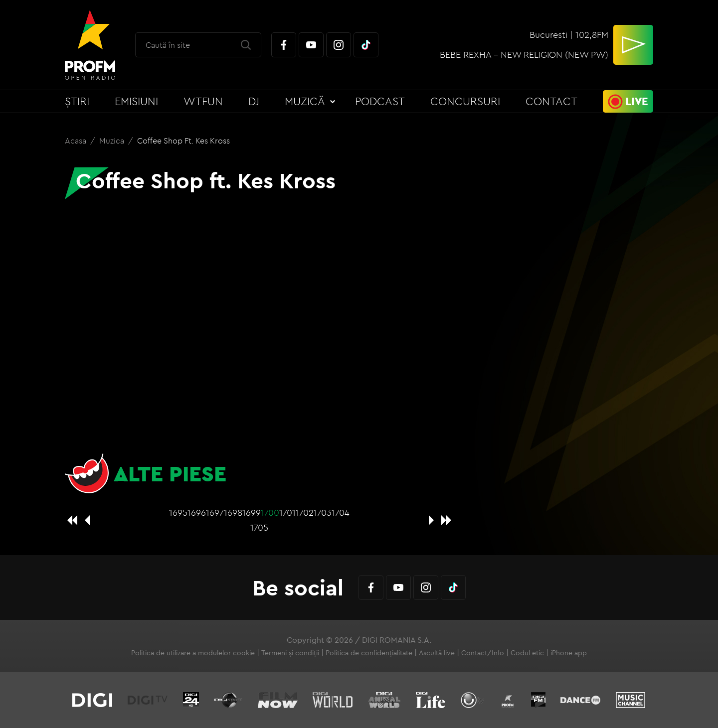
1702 (305, 512)
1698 (233, 512)
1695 (178, 512)
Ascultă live (437, 653)
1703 (323, 512)
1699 (252, 512)
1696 (197, 512)
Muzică (305, 101)
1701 (287, 512)
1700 (270, 512)
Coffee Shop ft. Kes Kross (183, 141)
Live (637, 101)
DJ (254, 101)
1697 (215, 512)
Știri (77, 101)
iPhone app (569, 653)
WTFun (203, 101)
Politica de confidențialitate (369, 653)
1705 (259, 527)
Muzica (113, 141)
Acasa (77, 141)
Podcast (380, 101)
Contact (551, 101)
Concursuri (465, 101)
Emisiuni (136, 101)
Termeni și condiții (290, 653)
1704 (341, 512)
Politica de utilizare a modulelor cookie (193, 653)
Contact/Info (483, 653)
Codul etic (527, 653)
